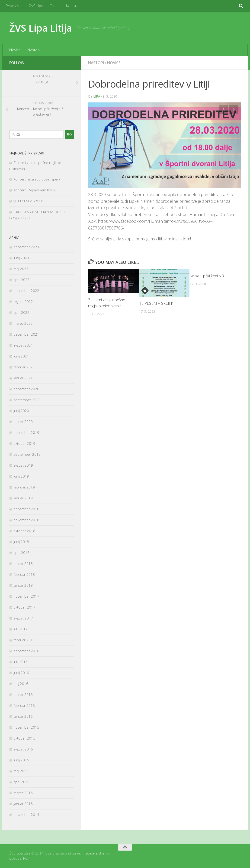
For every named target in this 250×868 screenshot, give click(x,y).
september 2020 (27, 400)
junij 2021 (21, 356)
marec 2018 (23, 563)
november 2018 (26, 520)
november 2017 (26, 596)
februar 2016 (24, 705)
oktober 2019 (24, 443)
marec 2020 (23, 422)
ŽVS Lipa (36, 6)
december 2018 (26, 509)
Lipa (97, 96)
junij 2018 (21, 542)
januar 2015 (23, 804)
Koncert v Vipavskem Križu (34, 190)
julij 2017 (21, 629)
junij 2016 (21, 673)
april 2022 (21, 312)
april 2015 (21, 782)
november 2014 (26, 815)
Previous (224, 109)
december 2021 (26, 334)
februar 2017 (24, 640)
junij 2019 (21, 476)
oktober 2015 (24, 738)
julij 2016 (21, 662)
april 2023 (21, 280)
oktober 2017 (24, 607)
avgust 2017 (23, 618)
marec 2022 (23, 323)
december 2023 (26, 247)
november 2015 (26, 727)
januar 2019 (23, 498)
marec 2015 (23, 793)
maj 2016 (21, 684)
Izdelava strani (96, 853)
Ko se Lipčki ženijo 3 (207, 276)
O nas (54, 6)
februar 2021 (24, 367)
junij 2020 (21, 411)
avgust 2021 (23, 345)
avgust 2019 (23, 465)
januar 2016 (23, 716)
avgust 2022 (23, 301)
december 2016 (26, 651)
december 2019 (26, 432)
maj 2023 (21, 269)
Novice (15, 50)
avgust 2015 (23, 749)
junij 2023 (21, 258)
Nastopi (34, 50)
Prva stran (14, 6)
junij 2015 (21, 760)
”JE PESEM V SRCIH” (156, 303)
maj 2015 (21, 771)
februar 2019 (24, 487)
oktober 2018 (24, 531)
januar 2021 (23, 378)
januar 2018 (23, 585)
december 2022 (26, 291)
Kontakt (72, 6)
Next (234, 109)
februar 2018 (24, 574)
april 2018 (21, 553)
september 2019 (27, 454)
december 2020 (26, 389)
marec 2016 (23, 694)
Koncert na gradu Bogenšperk (37, 179)
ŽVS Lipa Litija (41, 28)
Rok (26, 858)
